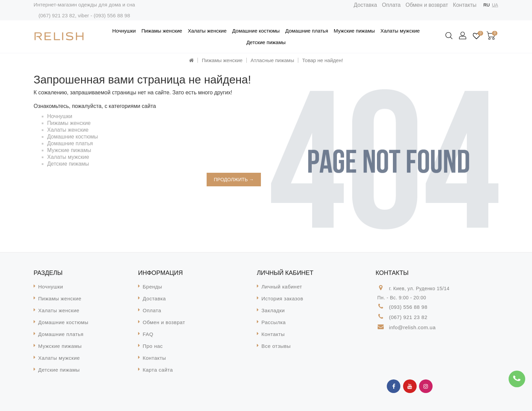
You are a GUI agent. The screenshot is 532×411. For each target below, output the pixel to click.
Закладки (273, 310)
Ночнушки (124, 31)
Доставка (366, 5)
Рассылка (274, 322)
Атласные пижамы (272, 60)
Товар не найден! (323, 60)
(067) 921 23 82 (56, 15)
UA (495, 5)
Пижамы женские (162, 31)
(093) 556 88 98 (112, 15)
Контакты (465, 5)
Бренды (153, 287)
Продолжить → (234, 180)
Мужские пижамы (354, 31)
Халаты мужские (400, 31)
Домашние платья (307, 31)
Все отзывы (276, 346)
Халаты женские (207, 31)
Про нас (153, 346)
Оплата (391, 5)
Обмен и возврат (427, 5)
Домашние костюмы (256, 31)
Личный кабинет (282, 287)
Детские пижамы (266, 42)
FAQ (148, 334)
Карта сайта (158, 370)
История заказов (282, 298)
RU (487, 5)
